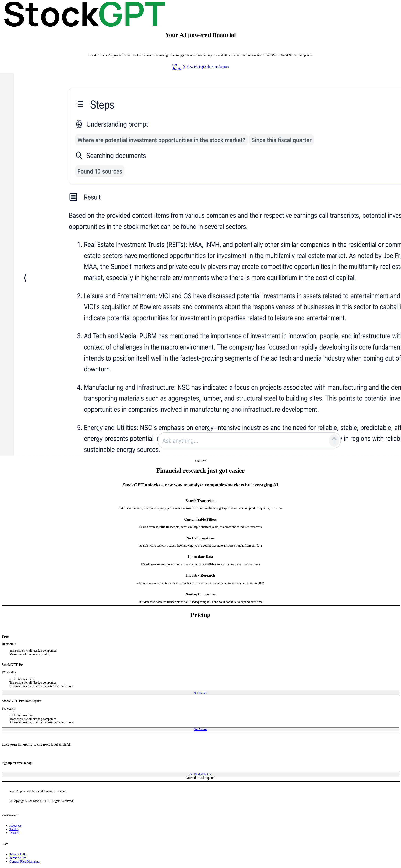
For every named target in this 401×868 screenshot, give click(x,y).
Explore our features (216, 67)
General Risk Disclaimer (25, 861)
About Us (15, 826)
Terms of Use (18, 858)
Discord (14, 833)
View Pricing (195, 67)
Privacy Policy (19, 854)
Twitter (14, 829)
